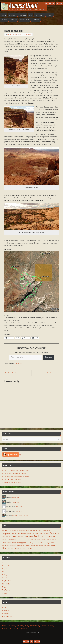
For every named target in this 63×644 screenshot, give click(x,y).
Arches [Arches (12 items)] (7, 530)
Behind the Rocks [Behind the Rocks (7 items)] (21, 531)
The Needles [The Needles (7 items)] (31, 546)
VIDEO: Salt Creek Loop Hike (11, 479)
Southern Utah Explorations (14, 373)
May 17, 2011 (17, 34)
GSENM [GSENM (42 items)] (12, 536)
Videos (4, 593)
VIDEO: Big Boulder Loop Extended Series (16, 470)
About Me (15, 498)
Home (4, 626)
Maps (4, 587)
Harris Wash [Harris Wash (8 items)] (20, 537)
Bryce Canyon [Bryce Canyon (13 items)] (38, 530)
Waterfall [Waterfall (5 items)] (15, 549)
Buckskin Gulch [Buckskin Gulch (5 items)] (46, 531)
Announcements (8, 563)
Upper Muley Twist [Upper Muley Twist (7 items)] (40, 546)
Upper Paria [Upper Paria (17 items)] (50, 545)
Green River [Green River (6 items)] (5, 537)
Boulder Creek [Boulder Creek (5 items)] (29, 531)
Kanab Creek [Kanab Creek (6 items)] (11, 540)
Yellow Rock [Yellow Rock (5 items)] (26, 549)
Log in (4, 607)
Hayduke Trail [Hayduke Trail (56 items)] (31, 536)
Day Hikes (6, 569)
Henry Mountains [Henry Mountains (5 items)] (43, 537)
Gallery (5, 575)
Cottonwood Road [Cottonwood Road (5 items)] (30, 534)
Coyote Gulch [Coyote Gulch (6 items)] (38, 534)
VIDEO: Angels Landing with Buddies (14, 473)
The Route (11, 626)
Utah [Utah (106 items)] (5, 548)
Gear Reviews (7, 578)
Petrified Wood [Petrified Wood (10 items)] (11, 543)
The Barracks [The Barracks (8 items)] (19, 546)
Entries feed (6, 610)
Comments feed (7, 613)
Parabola (31, 637)
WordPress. (39, 637)
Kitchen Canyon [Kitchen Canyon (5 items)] (19, 540)
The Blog (20, 626)
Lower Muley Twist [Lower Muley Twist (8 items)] (34, 540)
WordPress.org (7, 616)
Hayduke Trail (7, 581)
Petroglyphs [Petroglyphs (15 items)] (20, 543)
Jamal (9, 34)
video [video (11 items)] (10, 549)
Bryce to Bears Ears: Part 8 (21, 516)
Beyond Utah (6, 566)
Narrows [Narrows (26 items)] (54, 539)
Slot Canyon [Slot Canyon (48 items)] (46, 542)
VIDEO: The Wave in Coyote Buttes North (15, 476)
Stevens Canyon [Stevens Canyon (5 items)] (11, 546)
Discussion (6, 572)
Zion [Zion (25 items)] (31, 549)
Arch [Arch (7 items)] (3, 531)
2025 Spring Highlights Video (12, 482)
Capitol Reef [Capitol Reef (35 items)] (19, 533)
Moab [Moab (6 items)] (48, 540)
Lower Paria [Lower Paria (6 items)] (43, 540)
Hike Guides (6, 584)
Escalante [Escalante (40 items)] (54, 533)
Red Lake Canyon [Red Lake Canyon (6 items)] (30, 543)
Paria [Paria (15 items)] (4, 543)
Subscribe (48, 357)
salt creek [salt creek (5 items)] (37, 543)
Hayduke (5, 628)
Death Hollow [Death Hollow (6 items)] (46, 534)
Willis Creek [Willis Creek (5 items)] (20, 549)
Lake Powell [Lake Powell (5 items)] (26, 540)
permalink (18, 364)
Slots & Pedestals (53, 373)
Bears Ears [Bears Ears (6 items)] (13, 531)
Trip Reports (27, 34)
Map (27, 626)
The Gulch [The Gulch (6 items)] (25, 546)
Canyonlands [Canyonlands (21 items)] (7, 533)
